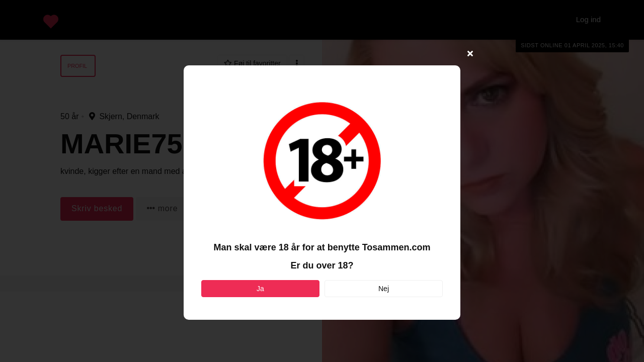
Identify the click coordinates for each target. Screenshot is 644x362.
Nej (384, 289)
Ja (260, 289)
